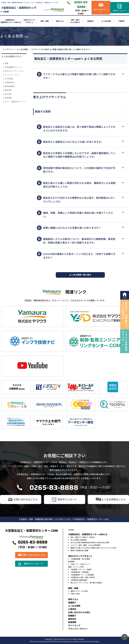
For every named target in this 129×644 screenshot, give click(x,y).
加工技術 (8, 94)
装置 (6, 63)
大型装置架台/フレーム (14, 67)
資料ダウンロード (120, 11)
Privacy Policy (73, 642)
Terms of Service (88, 642)
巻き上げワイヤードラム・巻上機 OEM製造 (86, 583)
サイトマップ (74, 626)
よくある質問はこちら (113, 499)
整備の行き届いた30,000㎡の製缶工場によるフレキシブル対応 (93, 548)
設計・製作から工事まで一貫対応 (83, 537)
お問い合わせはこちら (101, 11)
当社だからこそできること (29, 21)
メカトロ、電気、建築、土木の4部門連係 (86, 545)
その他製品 (9, 79)
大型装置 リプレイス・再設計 (81, 570)
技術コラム (60, 21)
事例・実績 (44, 21)
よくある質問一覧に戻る (80, 275)
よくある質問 (106, 21)
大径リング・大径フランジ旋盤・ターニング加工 (79, 566)
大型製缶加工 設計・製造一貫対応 (83, 577)
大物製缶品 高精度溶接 (79, 580)
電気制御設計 (10, 86)
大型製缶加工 (10, 83)
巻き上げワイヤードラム (14, 71)
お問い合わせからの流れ (79, 612)
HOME (71, 530)
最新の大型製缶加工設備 (79, 551)
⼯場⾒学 (72, 609)
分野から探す (75, 594)
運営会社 (72, 619)
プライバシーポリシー (78, 629)
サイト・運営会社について (15, 102)
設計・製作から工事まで (75, 21)
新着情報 (72, 622)
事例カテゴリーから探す (79, 591)
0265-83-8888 (81, 5)
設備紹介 (91, 21)
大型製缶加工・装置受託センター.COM (18, 10)
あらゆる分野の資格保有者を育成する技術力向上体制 (90, 543)
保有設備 (8, 98)
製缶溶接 (8, 90)
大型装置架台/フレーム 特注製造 (82, 575)
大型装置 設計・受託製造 (80, 572)
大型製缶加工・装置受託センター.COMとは (11, 21)
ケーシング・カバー (12, 75)
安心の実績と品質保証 (79, 540)
